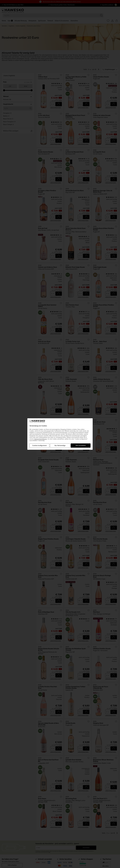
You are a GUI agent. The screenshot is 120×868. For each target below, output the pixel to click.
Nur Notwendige (60, 446)
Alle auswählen (81, 446)
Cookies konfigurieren (39, 446)
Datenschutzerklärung (40, 439)
